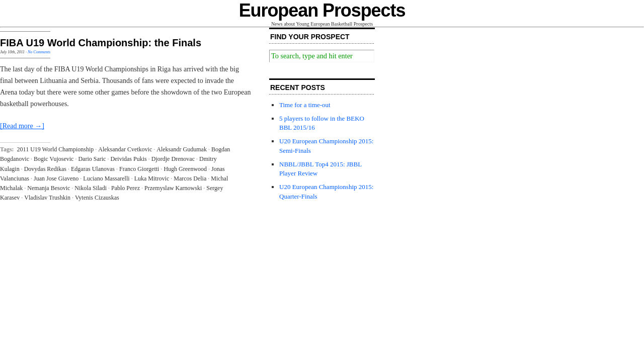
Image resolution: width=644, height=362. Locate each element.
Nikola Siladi (91, 188)
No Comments (39, 52)
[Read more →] (22, 126)
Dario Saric (92, 159)
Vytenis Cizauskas (97, 198)
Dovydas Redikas (45, 169)
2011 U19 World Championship (56, 149)
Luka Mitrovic (152, 178)
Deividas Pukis (128, 159)
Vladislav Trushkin (47, 198)
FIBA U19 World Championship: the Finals (101, 43)
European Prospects (322, 10)
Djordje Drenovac (173, 159)
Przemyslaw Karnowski (173, 188)
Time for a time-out (305, 105)
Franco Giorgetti (139, 169)
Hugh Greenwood (185, 169)
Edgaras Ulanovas (93, 169)
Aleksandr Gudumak (182, 149)
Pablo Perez (126, 188)
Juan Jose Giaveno (56, 178)
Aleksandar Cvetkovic (125, 149)
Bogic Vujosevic (54, 159)
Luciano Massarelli (106, 178)
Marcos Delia (190, 178)
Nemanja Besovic (49, 188)
